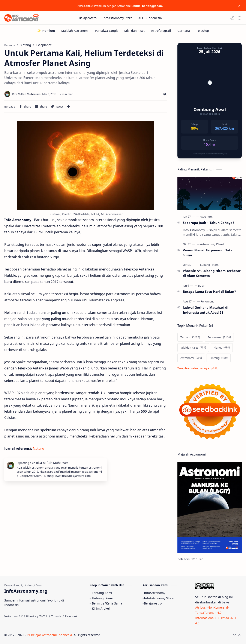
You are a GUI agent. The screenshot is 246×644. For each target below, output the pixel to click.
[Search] (240, 18)
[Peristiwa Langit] (106, 31)
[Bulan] (202, 286)
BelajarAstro (153, 603)
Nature (38, 448)
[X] (22, 616)
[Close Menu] (239, 6)
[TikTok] (44, 616)
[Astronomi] (206, 217)
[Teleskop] (203, 31)
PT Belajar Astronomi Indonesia (49, 635)
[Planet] (220, 244)
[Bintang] (219, 358)
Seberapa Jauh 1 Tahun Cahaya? (208, 223)
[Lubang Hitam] (209, 265)
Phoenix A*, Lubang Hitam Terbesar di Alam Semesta (212, 273)
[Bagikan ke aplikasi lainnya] (69, 106)
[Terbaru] (190, 337)
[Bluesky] (31, 616)
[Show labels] (199, 368)
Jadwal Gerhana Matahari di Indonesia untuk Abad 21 (206, 310)
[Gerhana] (184, 31)
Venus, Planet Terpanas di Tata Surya (208, 253)
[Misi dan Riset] (134, 31)
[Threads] (56, 616)
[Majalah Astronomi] (75, 31)
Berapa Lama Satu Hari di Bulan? (209, 292)
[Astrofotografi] (161, 31)
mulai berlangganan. (148, 6)
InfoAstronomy (155, 593)
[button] (232, 18)
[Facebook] (71, 616)
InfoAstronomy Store (159, 598)
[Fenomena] (207, 301)
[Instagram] (11, 616)
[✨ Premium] (46, 31)
